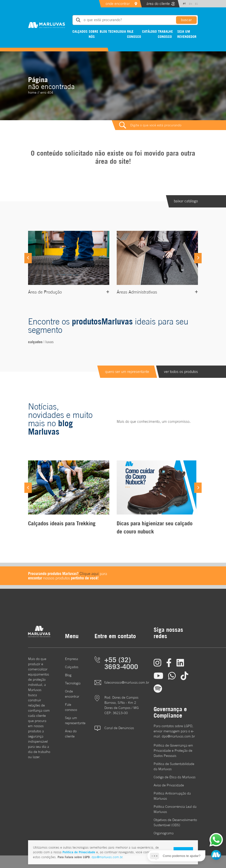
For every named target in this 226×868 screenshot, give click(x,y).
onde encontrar (118, 4)
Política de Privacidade (79, 852)
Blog (103, 31)
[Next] (198, 258)
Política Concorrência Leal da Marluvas (175, 809)
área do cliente (158, 4)
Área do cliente (71, 734)
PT (184, 4)
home (32, 92)
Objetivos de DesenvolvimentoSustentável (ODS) (175, 822)
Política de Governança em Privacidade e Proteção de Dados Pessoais (173, 750)
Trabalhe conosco (165, 34)
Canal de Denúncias (119, 728)
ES (196, 4)
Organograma (164, 833)
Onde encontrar (72, 694)
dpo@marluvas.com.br (107, 857)
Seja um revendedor (187, 34)
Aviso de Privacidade (169, 785)
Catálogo (149, 31)
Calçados (80, 31)
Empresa (72, 659)
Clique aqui (89, 574)
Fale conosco (134, 34)
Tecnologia (117, 31)
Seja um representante (72, 720)
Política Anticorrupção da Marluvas (172, 796)
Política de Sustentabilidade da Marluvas (174, 766)
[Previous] (28, 258)
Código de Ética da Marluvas (175, 777)
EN (190, 4)
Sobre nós (93, 34)
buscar (186, 20)
